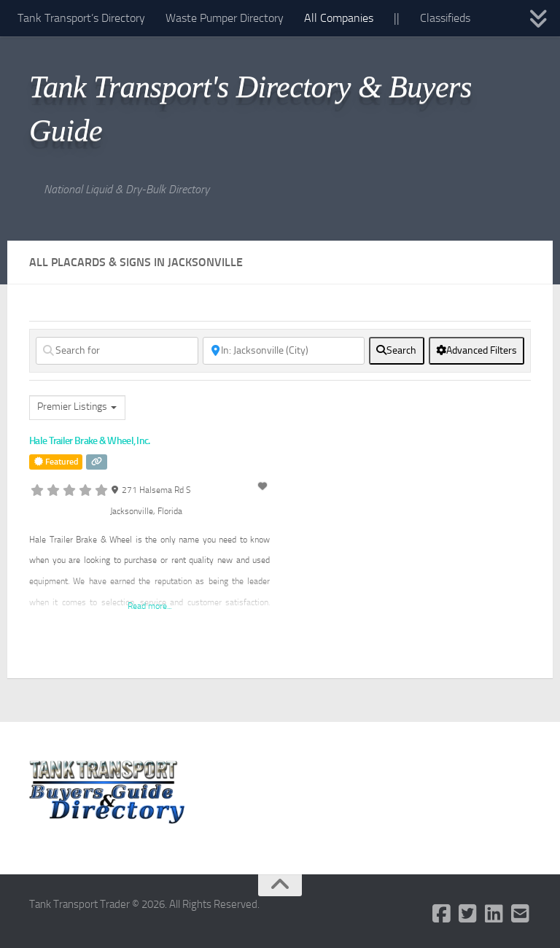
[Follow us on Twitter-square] (468, 914)
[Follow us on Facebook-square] (442, 914)
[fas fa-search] (396, 351)
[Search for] (117, 351)
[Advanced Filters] (477, 351)
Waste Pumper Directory (225, 18)
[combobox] (77, 408)
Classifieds (445, 18)
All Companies (339, 18)
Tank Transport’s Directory (81, 18)
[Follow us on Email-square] (521, 914)
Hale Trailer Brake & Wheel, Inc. (90, 441)
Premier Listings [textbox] (72, 407)
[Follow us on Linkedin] (494, 914)
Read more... (149, 606)
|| (397, 18)
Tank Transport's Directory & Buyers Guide (250, 109)
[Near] (284, 351)
